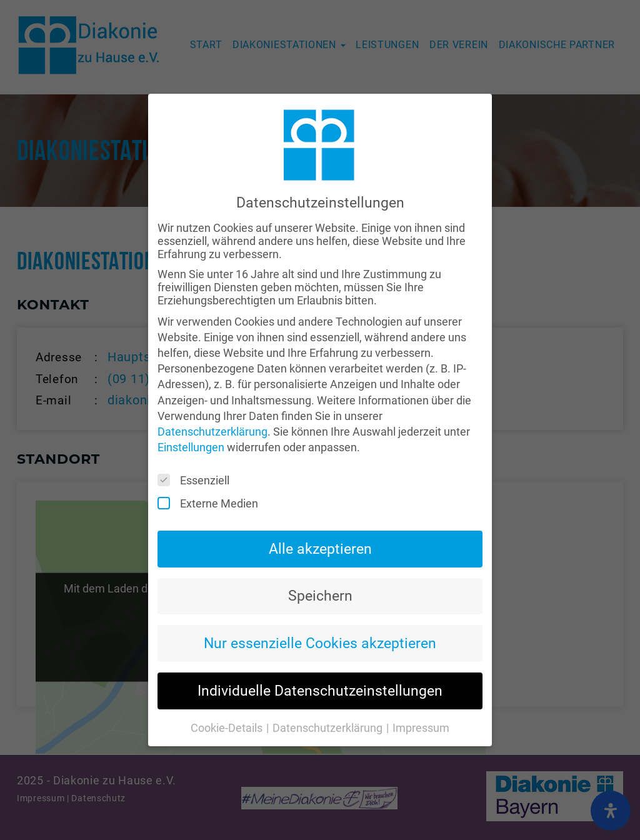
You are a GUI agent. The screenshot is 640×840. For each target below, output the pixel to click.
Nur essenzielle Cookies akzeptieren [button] (320, 621)
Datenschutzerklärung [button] (329, 705)
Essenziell (197, 458)
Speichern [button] (320, 574)
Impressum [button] (421, 705)
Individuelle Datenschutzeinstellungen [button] (320, 669)
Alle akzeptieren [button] (320, 526)
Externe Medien (212, 482)
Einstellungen (191, 425)
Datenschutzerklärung (212, 409)
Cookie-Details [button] (228, 705)
